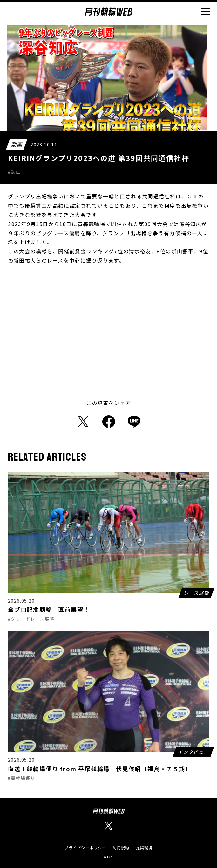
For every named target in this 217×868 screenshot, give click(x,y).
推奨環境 (144, 848)
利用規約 (121, 848)
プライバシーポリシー (85, 848)
